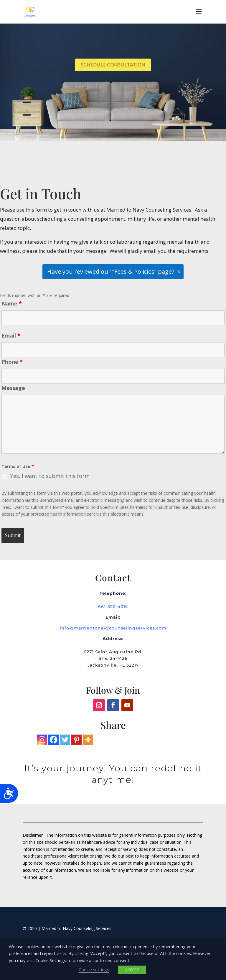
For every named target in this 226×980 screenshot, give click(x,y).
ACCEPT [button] (132, 970)
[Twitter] (65, 740)
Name (12, 303)
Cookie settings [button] (94, 969)
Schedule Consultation (113, 65)
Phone (12, 362)
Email (11, 335)
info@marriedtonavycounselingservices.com (113, 628)
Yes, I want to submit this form (50, 476)
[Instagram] (42, 740)
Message (13, 388)
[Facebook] (53, 740)
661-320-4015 (113, 607)
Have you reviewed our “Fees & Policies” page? (111, 271)
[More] (88, 740)
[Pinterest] (76, 740)
